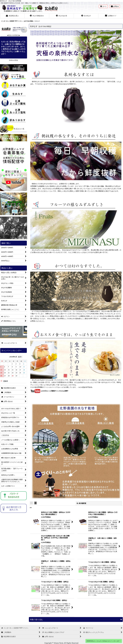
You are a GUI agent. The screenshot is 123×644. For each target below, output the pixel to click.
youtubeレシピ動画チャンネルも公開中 (49, 391)
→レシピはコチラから (85, 387)
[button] (12, 16)
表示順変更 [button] (81, 503)
